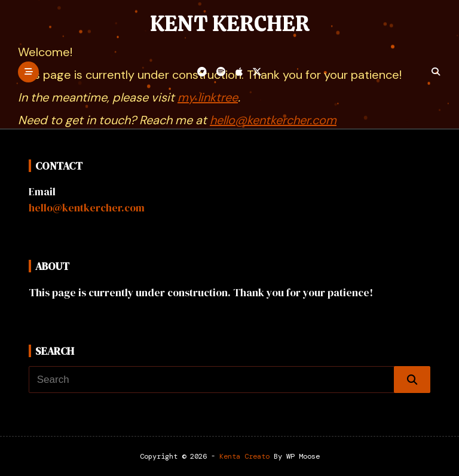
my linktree (208, 97)
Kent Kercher (230, 24)
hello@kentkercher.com (273, 120)
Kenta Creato (244, 456)
